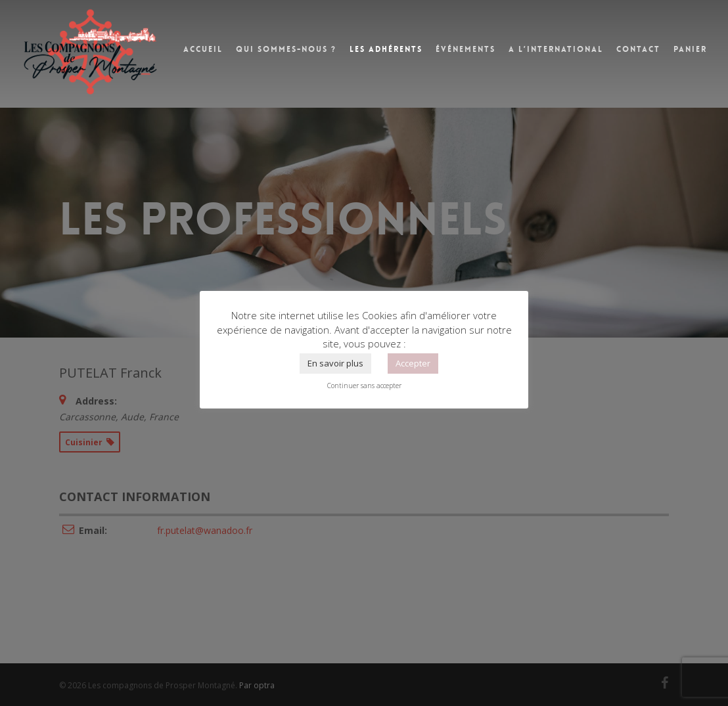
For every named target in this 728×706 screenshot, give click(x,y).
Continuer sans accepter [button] (364, 386)
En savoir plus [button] (335, 363)
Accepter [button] (413, 363)
